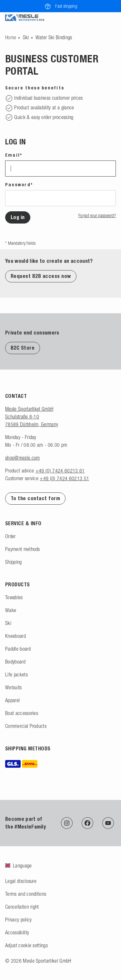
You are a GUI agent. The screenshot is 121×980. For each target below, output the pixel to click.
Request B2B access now (41, 276)
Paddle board (18, 649)
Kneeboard (15, 636)
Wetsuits (14, 687)
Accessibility (17, 932)
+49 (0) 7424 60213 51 (64, 478)
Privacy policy (18, 920)
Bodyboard (15, 662)
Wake (11, 610)
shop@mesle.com (22, 458)
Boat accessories (22, 713)
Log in (18, 217)
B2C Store (23, 348)
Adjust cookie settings (26, 945)
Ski (26, 37)
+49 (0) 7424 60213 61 (60, 471)
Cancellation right (22, 907)
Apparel (12, 700)
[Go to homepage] (11, 37)
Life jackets (16, 674)
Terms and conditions (26, 894)
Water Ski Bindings (54, 37)
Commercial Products (26, 726)
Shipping (14, 562)
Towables (14, 597)
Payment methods (23, 549)
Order (10, 536)
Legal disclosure (21, 881)
